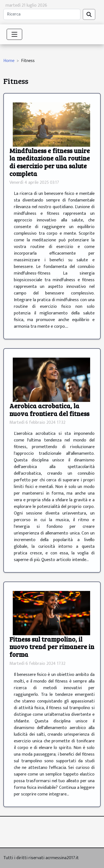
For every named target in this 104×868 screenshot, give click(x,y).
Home (9, 61)
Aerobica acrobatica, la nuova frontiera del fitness (49, 410)
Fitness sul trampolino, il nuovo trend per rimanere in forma (52, 647)
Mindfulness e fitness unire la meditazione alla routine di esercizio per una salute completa (50, 162)
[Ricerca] (42, 14)
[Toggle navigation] (14, 34)
